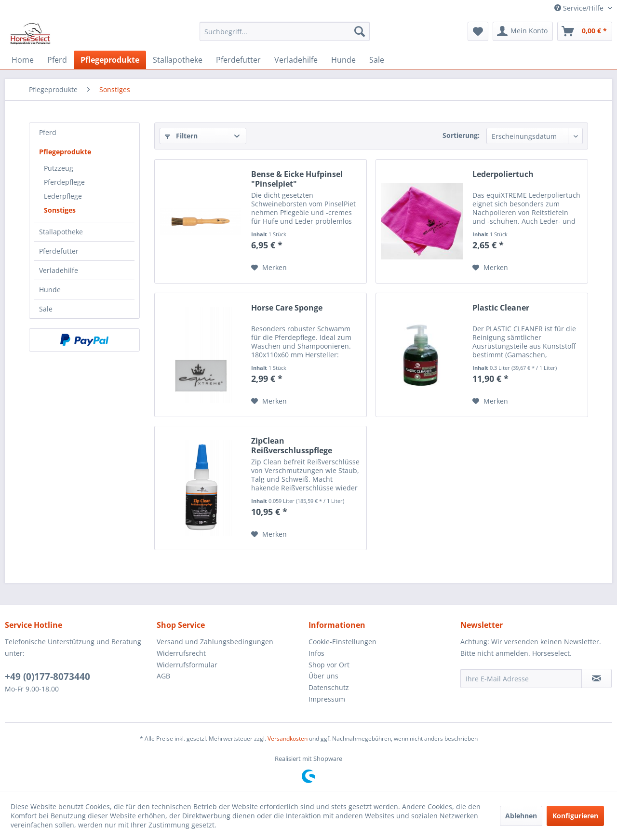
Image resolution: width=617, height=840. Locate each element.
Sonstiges (60, 210)
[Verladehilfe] (296, 60)
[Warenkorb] (585, 31)
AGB (163, 676)
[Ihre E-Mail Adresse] (521, 678)
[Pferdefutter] (238, 60)
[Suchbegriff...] (285, 31)
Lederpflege (63, 196)
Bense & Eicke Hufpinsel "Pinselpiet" (297, 179)
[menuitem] (285, 31)
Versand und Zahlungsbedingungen (215, 642)
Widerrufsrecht (181, 653)
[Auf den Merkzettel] (269, 268)
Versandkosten (288, 738)
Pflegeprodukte (65, 152)
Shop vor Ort (329, 665)
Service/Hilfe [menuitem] (580, 8)
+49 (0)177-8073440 (47, 677)
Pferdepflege (64, 182)
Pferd (48, 132)
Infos (316, 653)
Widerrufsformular (187, 665)
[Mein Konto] (523, 31)
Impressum (327, 699)
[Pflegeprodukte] (110, 60)
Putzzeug (59, 168)
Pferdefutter (59, 251)
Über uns (323, 676)
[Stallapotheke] (178, 60)
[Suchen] (360, 31)
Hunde (50, 290)
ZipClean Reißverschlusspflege (292, 446)
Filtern (181, 136)
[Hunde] (343, 60)
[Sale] (377, 60)
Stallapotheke (61, 232)
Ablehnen (521, 816)
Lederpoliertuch (503, 174)
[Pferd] (57, 60)
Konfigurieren (575, 816)
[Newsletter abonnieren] (597, 678)
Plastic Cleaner (501, 308)
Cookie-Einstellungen (342, 642)
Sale (46, 309)
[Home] (23, 60)
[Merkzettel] (478, 31)
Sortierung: (461, 135)
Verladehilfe (59, 270)
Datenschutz (329, 687)
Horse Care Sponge (287, 308)
